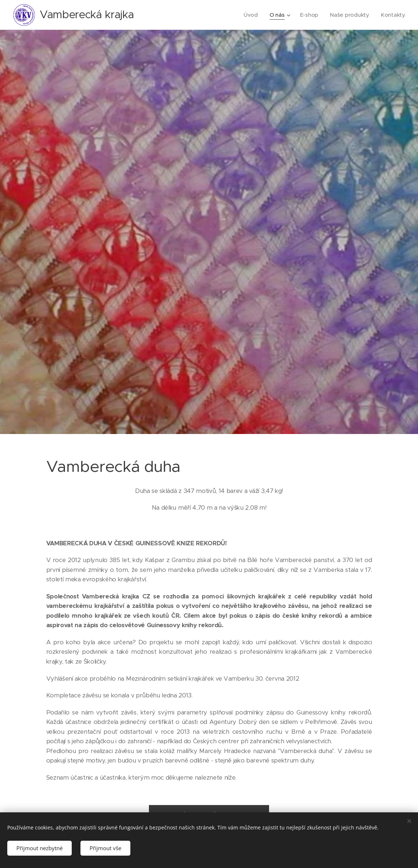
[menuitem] (250, 15)
